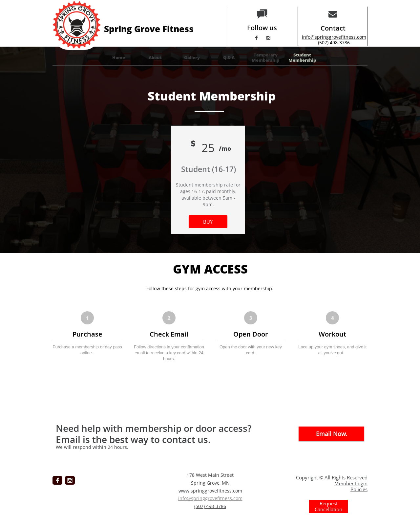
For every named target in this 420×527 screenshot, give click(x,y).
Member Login (351, 483)
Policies (359, 489)
